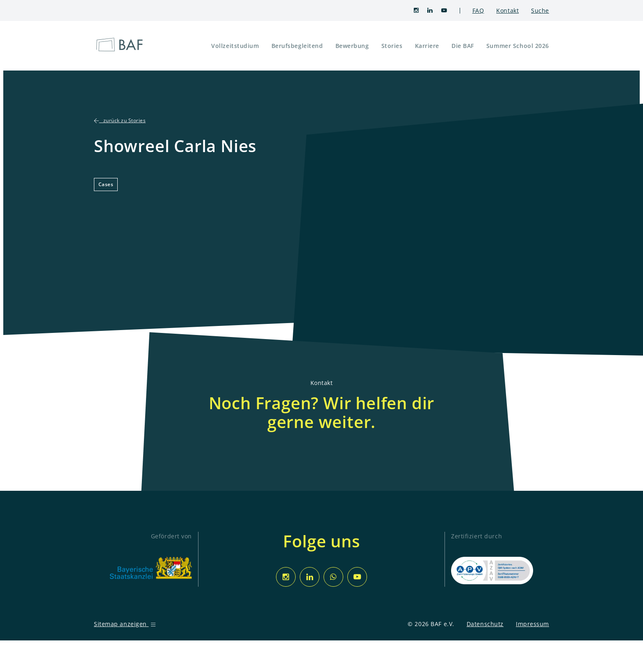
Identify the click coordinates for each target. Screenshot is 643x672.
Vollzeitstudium (235, 46)
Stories (392, 46)
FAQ (478, 10)
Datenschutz (485, 624)
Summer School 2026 (518, 46)
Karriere (427, 46)
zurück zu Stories (120, 120)
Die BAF (463, 46)
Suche (540, 10)
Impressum (532, 624)
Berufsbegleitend (297, 46)
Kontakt (507, 10)
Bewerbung (352, 46)
